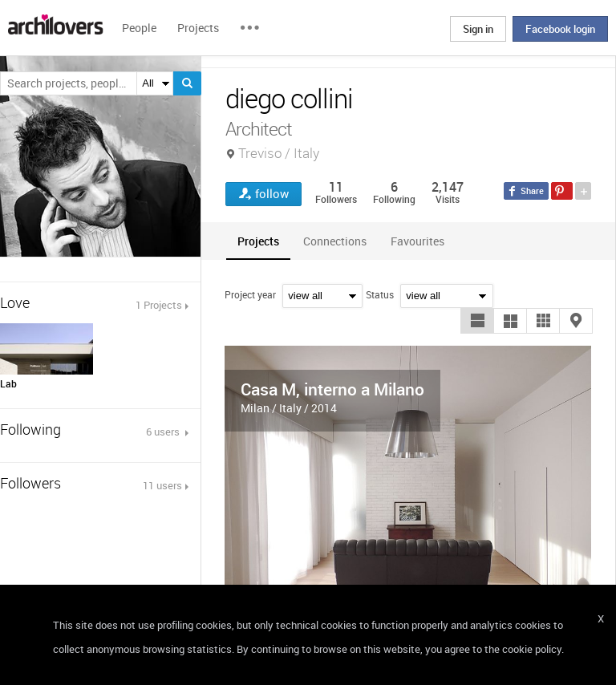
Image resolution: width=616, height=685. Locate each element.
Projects (198, 28)
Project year (250, 294)
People (139, 28)
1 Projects (159, 305)
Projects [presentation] (258, 241)
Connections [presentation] (335, 241)
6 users (164, 432)
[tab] (258, 241)
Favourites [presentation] (417, 241)
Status (380, 294)
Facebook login (560, 29)
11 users (162, 485)
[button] (477, 321)
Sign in (478, 29)
